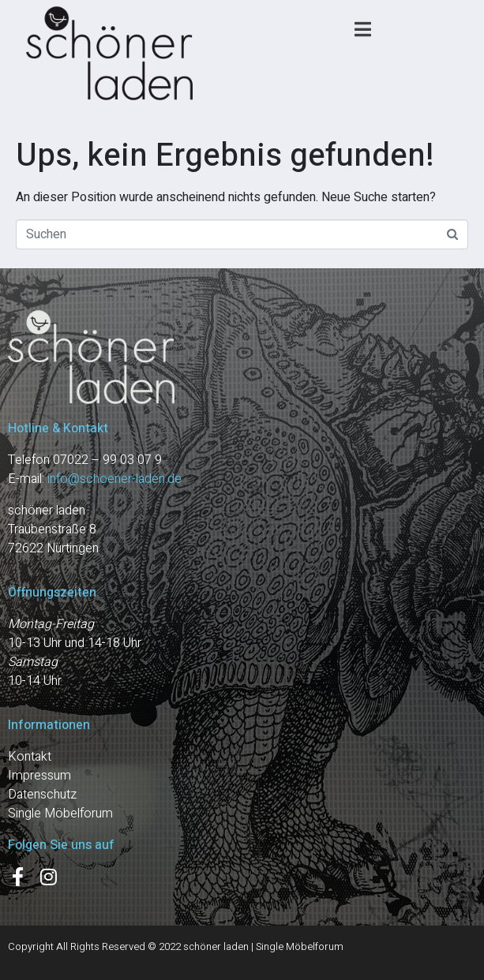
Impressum (39, 776)
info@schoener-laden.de (114, 479)
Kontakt (30, 757)
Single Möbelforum (60, 814)
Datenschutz (42, 795)
